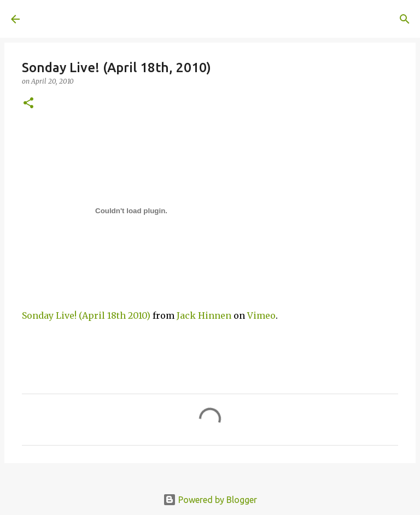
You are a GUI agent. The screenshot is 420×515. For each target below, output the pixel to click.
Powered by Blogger (210, 500)
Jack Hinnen (204, 315)
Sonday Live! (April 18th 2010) (86, 315)
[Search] (184, 19)
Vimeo (261, 315)
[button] (28, 104)
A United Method (100, 19)
